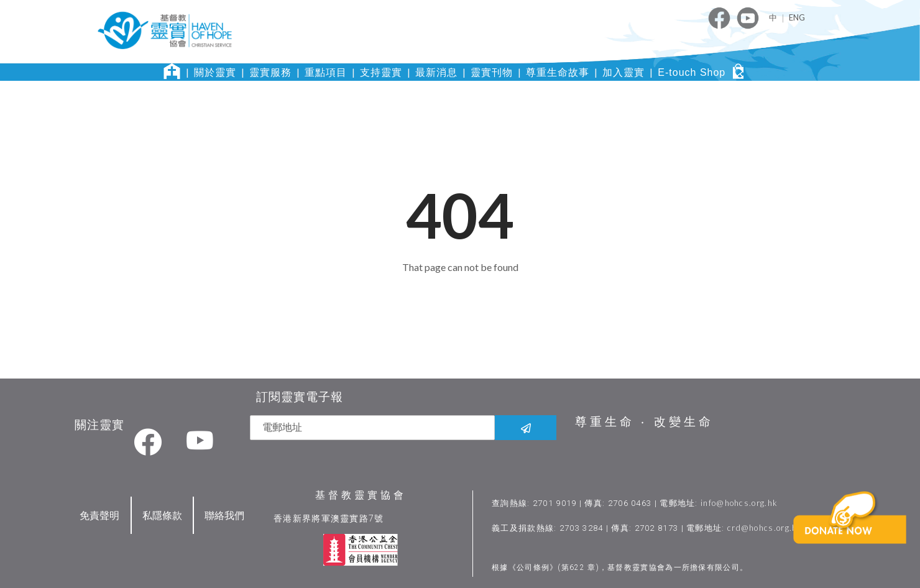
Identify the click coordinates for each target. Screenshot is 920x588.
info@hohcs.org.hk (740, 502)
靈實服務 (270, 72)
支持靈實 (381, 72)
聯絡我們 (224, 514)
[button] (852, 537)
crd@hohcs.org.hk (766, 526)
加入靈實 (623, 72)
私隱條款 (162, 514)
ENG (797, 17)
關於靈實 (215, 72)
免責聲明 (99, 514)
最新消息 (436, 72)
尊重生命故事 (558, 72)
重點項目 (326, 72)
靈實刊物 (492, 72)
